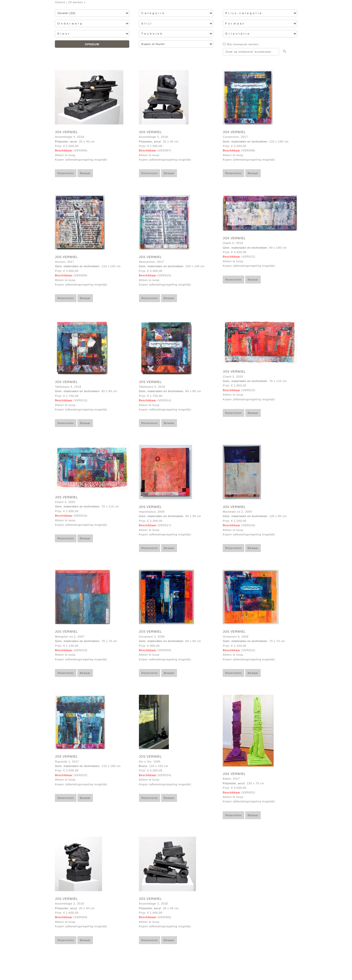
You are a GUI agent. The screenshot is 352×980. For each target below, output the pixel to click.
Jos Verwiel (66, 132)
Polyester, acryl (66, 142)
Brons (143, 766)
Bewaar (85, 173)
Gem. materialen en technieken (245, 142)
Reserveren (66, 173)
